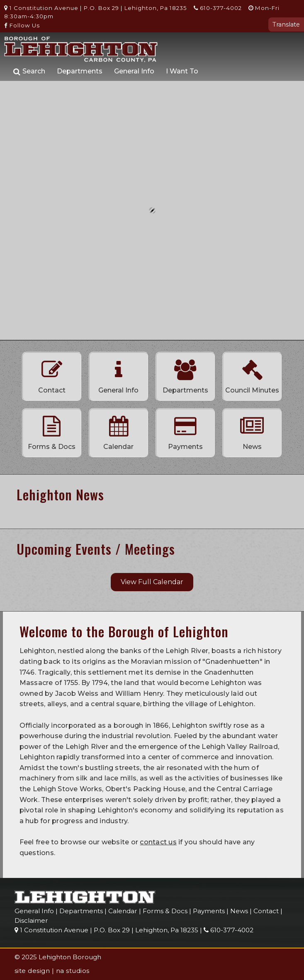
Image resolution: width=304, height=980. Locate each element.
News (252, 431)
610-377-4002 (218, 8)
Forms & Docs (52, 431)
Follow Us (22, 25)
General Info (134, 71)
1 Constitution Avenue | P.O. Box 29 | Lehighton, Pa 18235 (96, 8)
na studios (73, 971)
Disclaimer (31, 920)
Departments (80, 71)
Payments (185, 431)
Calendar (119, 431)
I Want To (182, 71)
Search (29, 72)
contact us (158, 842)
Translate (286, 24)
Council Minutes (252, 374)
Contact (52, 374)
